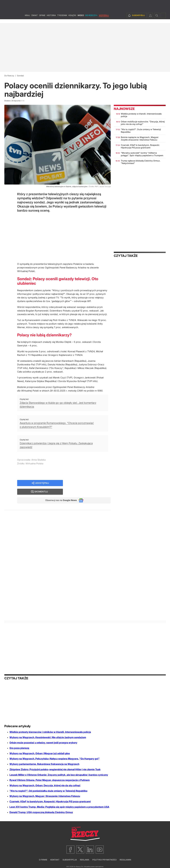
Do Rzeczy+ (91, 19)
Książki (72, 19)
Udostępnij (42, 483)
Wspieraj (104, 19)
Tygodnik (62, 19)
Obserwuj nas (60, 492)
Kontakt (55, 860)
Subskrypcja (70, 860)
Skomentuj (90, 483)
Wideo (81, 19)
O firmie (43, 860)
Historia (51, 19)
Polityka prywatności (104, 860)
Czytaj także (126, 256)
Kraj (27, 19)
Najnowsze (124, 109)
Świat (35, 19)
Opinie (42, 19)
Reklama (85, 860)
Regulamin (125, 860)
